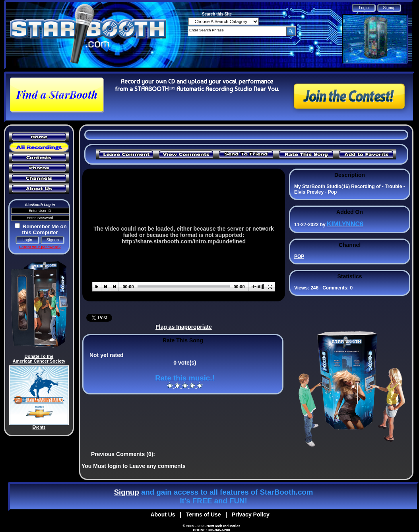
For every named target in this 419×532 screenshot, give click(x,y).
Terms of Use (204, 515)
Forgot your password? (40, 247)
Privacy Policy (251, 515)
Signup (127, 492)
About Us (163, 515)
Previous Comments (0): (123, 454)
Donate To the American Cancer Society (39, 359)
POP (299, 256)
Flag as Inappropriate (184, 327)
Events (39, 427)
